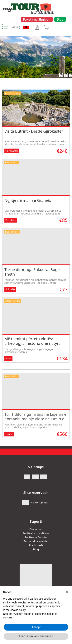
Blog (60, 19)
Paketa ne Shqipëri (37, 19)
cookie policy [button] (18, 610)
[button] (67, 592)
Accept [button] (36, 627)
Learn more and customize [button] (36, 636)
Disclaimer (36, 529)
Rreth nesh (36, 545)
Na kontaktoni (39, 502)
